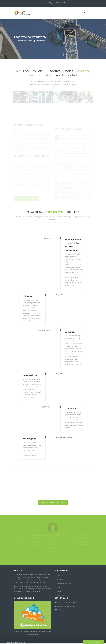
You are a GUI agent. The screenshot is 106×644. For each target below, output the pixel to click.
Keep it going (29, 439)
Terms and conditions (64, 583)
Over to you (71, 408)
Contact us (60, 595)
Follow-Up (28, 296)
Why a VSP (60, 579)
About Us (60, 575)
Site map (60, 591)
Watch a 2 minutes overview (53, 502)
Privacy (59, 587)
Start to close (30, 375)
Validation (70, 332)
